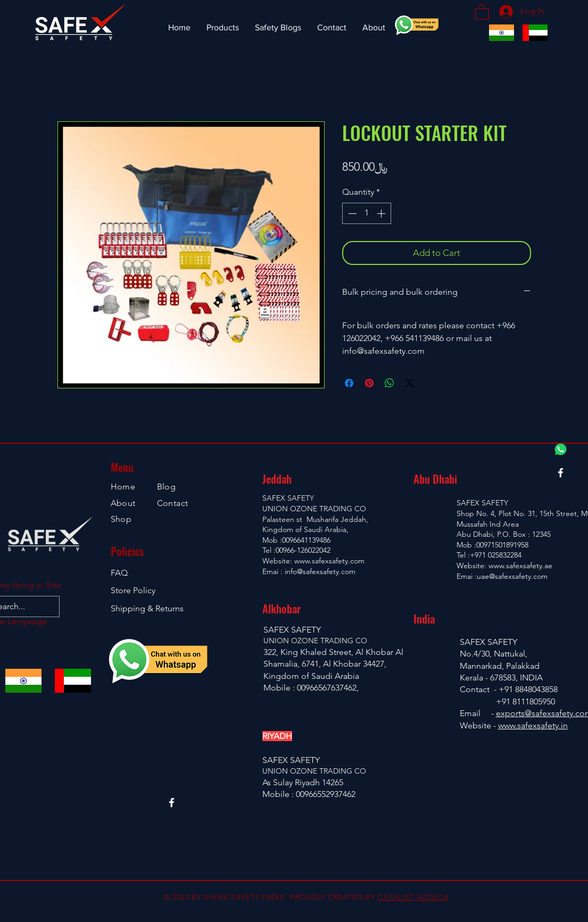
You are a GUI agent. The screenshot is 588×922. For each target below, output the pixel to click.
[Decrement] (351, 213)
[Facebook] (561, 473)
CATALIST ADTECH (413, 897)
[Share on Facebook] (349, 383)
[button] (482, 11)
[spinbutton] (367, 213)
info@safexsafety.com (320, 571)
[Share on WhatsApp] (390, 383)
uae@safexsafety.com (512, 576)
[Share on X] (410, 383)
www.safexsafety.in (533, 725)
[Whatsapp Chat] (561, 449)
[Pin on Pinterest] (369, 383)
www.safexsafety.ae (520, 566)
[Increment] (382, 213)
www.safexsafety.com (329, 561)
